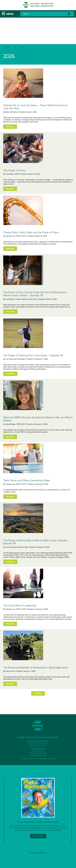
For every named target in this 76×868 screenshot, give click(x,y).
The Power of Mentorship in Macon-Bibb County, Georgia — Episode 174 (36, 542)
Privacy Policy (33, 759)
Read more (10, 127)
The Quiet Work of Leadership (20, 606)
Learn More (38, 836)
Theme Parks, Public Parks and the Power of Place (31, 232)
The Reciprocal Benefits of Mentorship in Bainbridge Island (36, 668)
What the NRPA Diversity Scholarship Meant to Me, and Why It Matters (38, 419)
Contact (24, 759)
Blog (15, 48)
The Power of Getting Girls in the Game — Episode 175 (33, 355)
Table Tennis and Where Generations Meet (27, 480)
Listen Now (10, 312)
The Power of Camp (14, 170)
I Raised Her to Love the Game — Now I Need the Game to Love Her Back (35, 107)
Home (7, 48)
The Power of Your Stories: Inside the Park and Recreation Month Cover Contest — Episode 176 (35, 294)
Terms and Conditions (47, 759)
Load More (38, 693)
